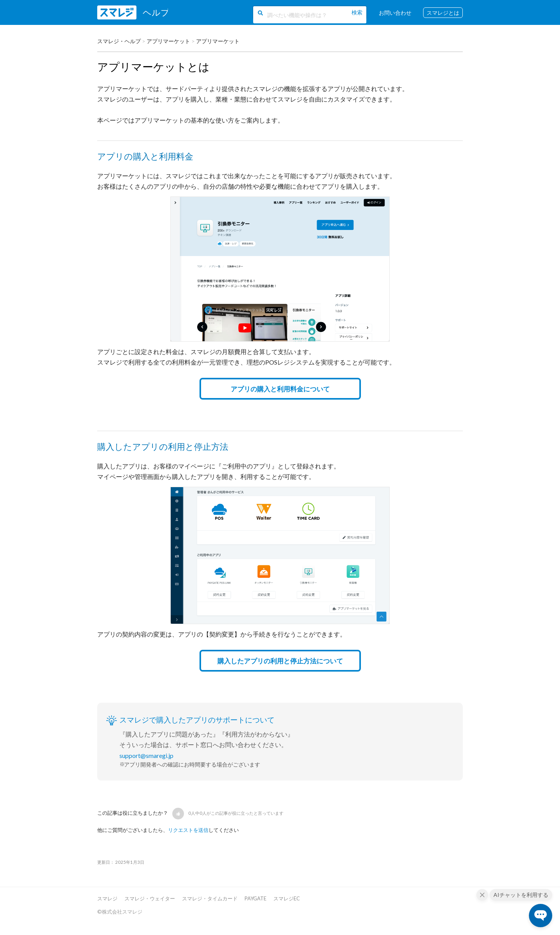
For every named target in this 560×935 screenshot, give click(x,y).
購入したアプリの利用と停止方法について (280, 661)
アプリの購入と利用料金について (280, 389)
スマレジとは (443, 13)
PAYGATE (255, 898)
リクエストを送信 (188, 830)
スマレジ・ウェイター (150, 898)
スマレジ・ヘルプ (119, 41)
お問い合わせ (395, 13)
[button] (178, 814)
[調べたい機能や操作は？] (309, 15)
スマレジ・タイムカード (210, 898)
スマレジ (107, 898)
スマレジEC (287, 898)
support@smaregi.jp (146, 755)
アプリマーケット (168, 41)
